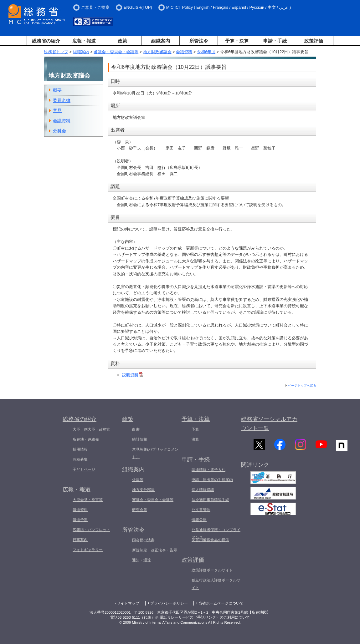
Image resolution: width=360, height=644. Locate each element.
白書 (136, 429)
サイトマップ (128, 603)
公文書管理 (201, 510)
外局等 (138, 480)
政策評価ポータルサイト (212, 570)
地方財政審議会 (157, 52)
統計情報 (140, 439)
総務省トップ (56, 52)
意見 (57, 110)
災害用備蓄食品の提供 (210, 540)
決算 (195, 439)
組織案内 (161, 41)
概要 (57, 90)
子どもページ (84, 469)
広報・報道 (84, 41)
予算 (195, 429)
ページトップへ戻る (302, 385)
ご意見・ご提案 (95, 7)
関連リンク (255, 468)
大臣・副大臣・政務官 (91, 429)
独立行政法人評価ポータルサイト (216, 584)
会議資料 (184, 52)
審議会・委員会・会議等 (116, 52)
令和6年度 (206, 52)
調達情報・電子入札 (208, 470)
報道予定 (80, 520)
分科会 (59, 131)
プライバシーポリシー (169, 603)
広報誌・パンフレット (91, 530)
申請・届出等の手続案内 (212, 480)
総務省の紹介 (46, 41)
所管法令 (199, 41)
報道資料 (80, 510)
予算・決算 (237, 41)
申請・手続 (275, 41)
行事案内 (80, 540)
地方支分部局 (143, 490)
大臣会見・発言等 (88, 500)
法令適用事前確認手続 (210, 500)
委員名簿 (62, 100)
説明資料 (133, 375)
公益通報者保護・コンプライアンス (216, 534)
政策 (122, 41)
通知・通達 (141, 560)
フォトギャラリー (88, 550)
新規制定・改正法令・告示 (155, 550)
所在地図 (259, 612)
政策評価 (314, 41)
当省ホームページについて (221, 603)
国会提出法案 (143, 540)
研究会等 (140, 510)
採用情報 (80, 449)
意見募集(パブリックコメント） (155, 453)
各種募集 (80, 459)
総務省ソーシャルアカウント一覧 (269, 424)
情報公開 (199, 520)
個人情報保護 (203, 490)
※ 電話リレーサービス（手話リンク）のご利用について (202, 617)
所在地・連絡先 (86, 439)
